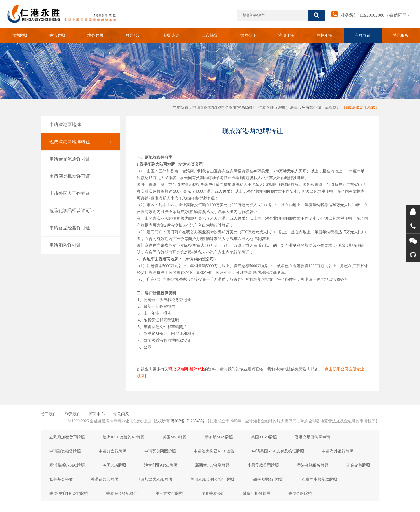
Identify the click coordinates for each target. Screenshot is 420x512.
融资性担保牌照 (256, 494)
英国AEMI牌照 (264, 437)
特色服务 (401, 35)
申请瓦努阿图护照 (160, 451)
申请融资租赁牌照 (65, 451)
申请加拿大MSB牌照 (155, 479)
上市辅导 (210, 35)
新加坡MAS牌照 (219, 437)
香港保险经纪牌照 (122, 494)
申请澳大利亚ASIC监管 (214, 451)
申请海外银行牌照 (338, 451)
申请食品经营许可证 (80, 228)
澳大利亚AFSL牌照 (161, 465)
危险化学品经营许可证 (80, 211)
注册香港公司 (213, 494)
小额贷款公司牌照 (263, 465)
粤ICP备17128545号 (188, 421)
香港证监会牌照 (105, 479)
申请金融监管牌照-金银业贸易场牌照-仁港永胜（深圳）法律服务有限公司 (257, 108)
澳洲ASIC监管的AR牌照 (124, 437)
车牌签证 (363, 35)
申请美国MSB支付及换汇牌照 (278, 451)
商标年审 (324, 35)
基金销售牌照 (358, 465)
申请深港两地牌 (80, 125)
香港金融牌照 (300, 494)
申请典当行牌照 (113, 451)
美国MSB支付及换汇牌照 (212, 479)
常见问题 (121, 414)
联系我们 (73, 414)
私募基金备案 (61, 479)
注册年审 (286, 35)
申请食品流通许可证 (80, 159)
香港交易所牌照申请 (313, 437)
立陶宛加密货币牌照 (67, 437)
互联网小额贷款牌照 (319, 479)
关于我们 (49, 414)
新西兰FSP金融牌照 (212, 465)
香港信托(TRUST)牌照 (69, 494)
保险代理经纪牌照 (268, 479)
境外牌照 (95, 35)
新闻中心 (97, 414)
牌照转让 (134, 35)
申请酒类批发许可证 (80, 176)
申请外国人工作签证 (80, 194)
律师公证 (248, 35)
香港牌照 (57, 35)
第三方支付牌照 (169, 494)
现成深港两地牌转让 (362, 108)
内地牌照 (19, 35)
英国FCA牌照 (114, 465)
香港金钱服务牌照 (313, 465)
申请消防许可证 (80, 245)
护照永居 (172, 35)
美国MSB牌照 (175, 437)
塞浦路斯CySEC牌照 (67, 465)
